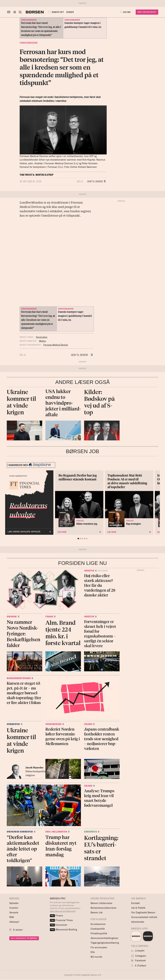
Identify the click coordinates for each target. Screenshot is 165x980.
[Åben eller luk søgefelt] (20, 12)
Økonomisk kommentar (20, 832)
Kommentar (13, 724)
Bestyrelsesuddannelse (103, 908)
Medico (42, 341)
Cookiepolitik (98, 929)
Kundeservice (98, 924)
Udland (88, 724)
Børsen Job (97, 912)
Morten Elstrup (44, 175)
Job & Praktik (138, 908)
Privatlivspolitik (99, 933)
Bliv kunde (96, 957)
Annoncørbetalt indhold (144, 917)
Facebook (138, 960)
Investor (89, 571)
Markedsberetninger (19, 678)
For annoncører (99, 947)
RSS (12, 917)
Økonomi (12, 617)
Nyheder (14, 903)
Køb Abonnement (147, 12)
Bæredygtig (90, 832)
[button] (15, 12)
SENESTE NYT (56, 12)
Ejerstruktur (42, 337)
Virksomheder (29, 43)
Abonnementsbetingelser (104, 938)
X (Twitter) (139, 966)
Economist (58, 925)
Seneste (14, 912)
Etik (93, 952)
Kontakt (135, 903)
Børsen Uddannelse (101, 903)
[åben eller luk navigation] (9, 12)
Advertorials (138, 922)
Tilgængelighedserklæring (105, 943)
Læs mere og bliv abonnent (63, 911)
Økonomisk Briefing (63, 930)
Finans (49, 617)
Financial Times (61, 920)
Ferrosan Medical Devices (56, 345)
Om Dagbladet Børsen (143, 912)
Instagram (139, 956)
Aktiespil (14, 922)
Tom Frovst (26, 175)
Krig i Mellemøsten (56, 832)
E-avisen (18, 930)
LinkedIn (138, 951)
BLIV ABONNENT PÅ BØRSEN (24, 938)
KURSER (70, 12)
